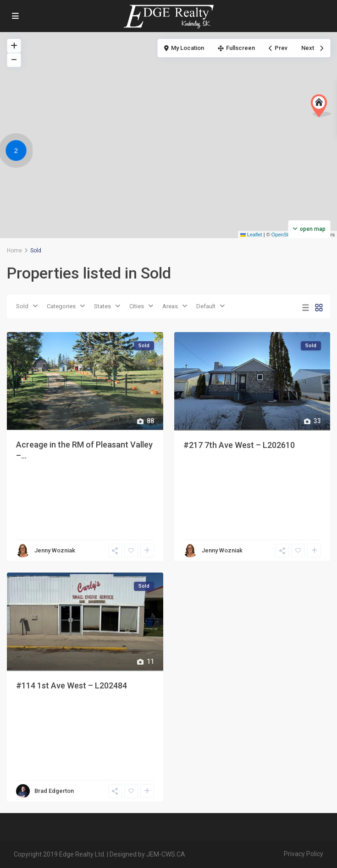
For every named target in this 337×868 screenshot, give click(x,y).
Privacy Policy (304, 854)
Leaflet (251, 235)
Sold (22, 306)
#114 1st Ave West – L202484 (72, 685)
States (102, 306)
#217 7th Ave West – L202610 (239, 445)
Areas (170, 306)
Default (206, 306)
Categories (61, 306)
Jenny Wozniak (55, 550)
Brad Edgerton (54, 791)
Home (14, 251)
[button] (321, 106)
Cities (137, 306)
